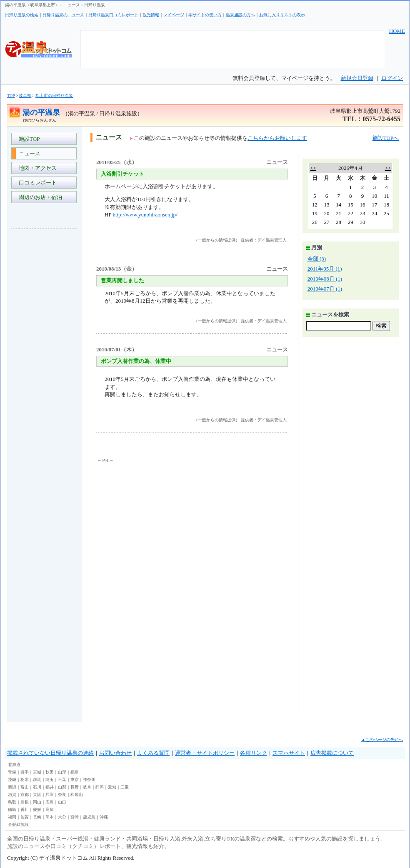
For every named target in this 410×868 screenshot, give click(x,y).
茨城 (12, 780)
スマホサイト (289, 753)
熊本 (50, 817)
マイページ (174, 15)
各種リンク (254, 753)
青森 (12, 772)
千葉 (62, 780)
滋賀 (12, 795)
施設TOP (28, 139)
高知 (50, 810)
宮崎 (75, 817)
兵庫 (50, 795)
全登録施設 (18, 824)
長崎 (37, 817)
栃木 (25, 780)
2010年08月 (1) (325, 279)
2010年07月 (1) (325, 289)
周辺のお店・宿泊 (39, 197)
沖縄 (104, 817)
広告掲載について (332, 753)
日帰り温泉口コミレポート (113, 15)
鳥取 (12, 802)
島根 (25, 802)
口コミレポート (36, 183)
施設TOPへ (386, 138)
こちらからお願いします (277, 138)
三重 (125, 787)
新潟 (12, 787)
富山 (25, 787)
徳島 (12, 810)
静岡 (100, 787)
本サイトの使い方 (205, 15)
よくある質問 (153, 753)
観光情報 (151, 15)
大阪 (37, 795)
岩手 (25, 772)
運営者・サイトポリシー (205, 753)
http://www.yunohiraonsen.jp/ (145, 215)
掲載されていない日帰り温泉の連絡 (50, 753)
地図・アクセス (36, 168)
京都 (25, 795)
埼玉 (50, 780)
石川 (37, 787)
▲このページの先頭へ (382, 740)
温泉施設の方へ (240, 15)
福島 (75, 772)
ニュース (28, 153)
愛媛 (37, 810)
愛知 (112, 787)
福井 (50, 787)
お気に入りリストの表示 (282, 15)
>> (388, 168)
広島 (50, 802)
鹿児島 (89, 817)
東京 (75, 780)
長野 (75, 787)
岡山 (37, 802)
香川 (25, 810)
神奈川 (89, 780)
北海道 (14, 765)
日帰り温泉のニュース (63, 15)
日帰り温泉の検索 (22, 15)
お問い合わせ (115, 753)
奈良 (62, 795)
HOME (397, 31)
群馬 (37, 780)
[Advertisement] (45, 360)
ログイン (392, 78)
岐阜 (87, 787)
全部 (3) (317, 259)
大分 (62, 817)
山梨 (62, 787)
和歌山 (77, 795)
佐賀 (25, 817)
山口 (62, 802)
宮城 (37, 772)
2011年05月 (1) (325, 269)
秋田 (50, 772)
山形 (62, 772)
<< (313, 168)
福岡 (12, 817)
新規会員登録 (357, 78)
